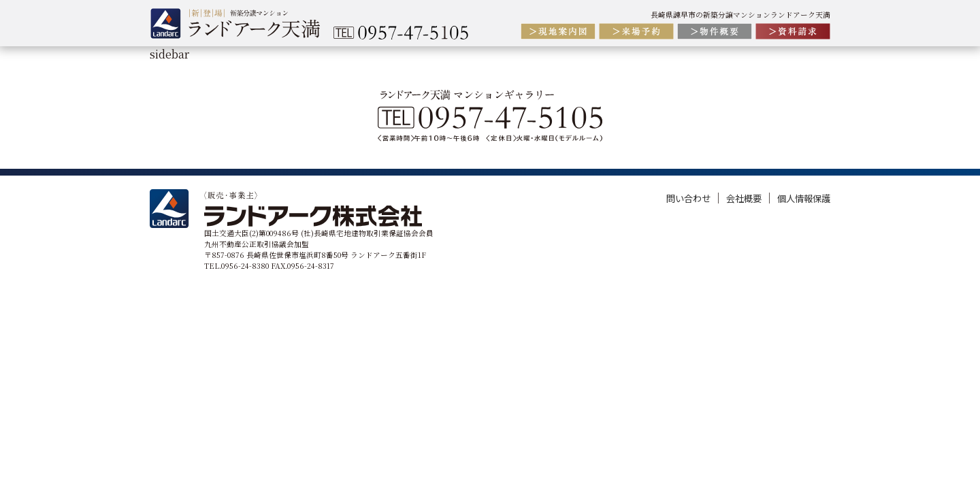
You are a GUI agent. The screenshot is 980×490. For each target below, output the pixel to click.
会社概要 (745, 198)
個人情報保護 (804, 198)
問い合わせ (689, 198)
